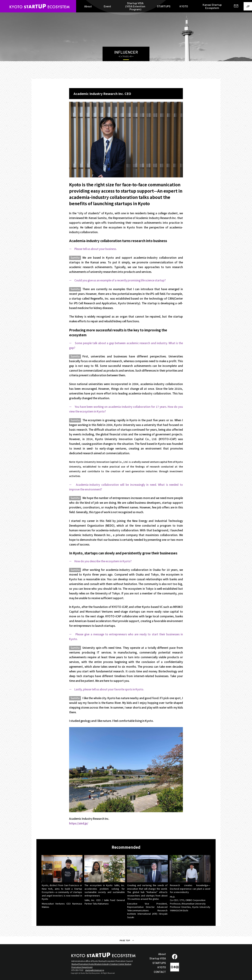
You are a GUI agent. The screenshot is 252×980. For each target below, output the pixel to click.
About (88, 6)
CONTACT (160, 972)
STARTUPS (164, 6)
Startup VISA (158, 958)
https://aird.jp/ (79, 823)
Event (107, 6)
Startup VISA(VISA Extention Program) (135, 6)
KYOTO (184, 6)
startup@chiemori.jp (95, 970)
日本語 (175, 967)
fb (175, 956)
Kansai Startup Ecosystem (212, 6)
